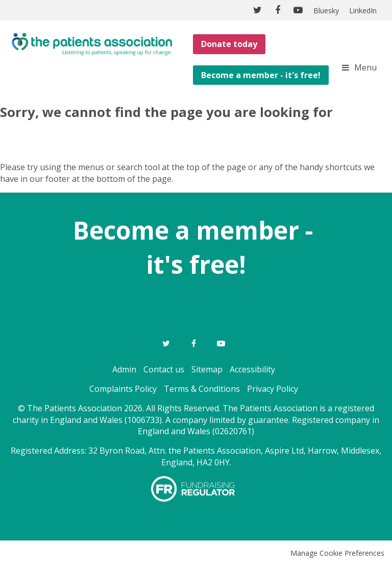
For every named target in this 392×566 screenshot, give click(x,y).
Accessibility (252, 369)
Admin (124, 369)
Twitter (166, 343)
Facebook (193, 343)
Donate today (229, 44)
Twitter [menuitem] (257, 10)
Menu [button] (365, 67)
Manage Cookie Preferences (337, 553)
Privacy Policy (273, 389)
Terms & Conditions (202, 389)
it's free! (196, 264)
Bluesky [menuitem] (326, 10)
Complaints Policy (123, 389)
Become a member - (196, 230)
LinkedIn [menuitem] (363, 10)
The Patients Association (92, 44)
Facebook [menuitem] (278, 10)
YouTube (221, 343)
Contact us (164, 369)
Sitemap (207, 369)
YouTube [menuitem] (298, 10)
